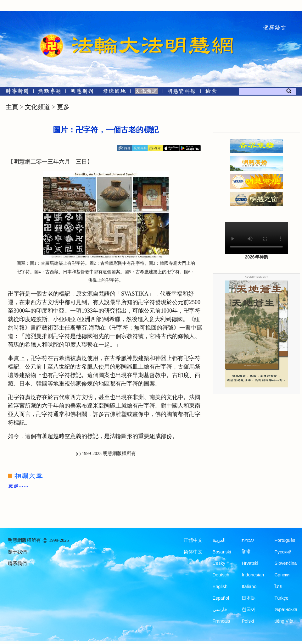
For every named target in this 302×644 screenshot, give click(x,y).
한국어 (249, 609)
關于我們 (17, 552)
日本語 (249, 598)
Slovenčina (285, 563)
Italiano (249, 586)
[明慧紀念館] (182, 92)
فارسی (220, 609)
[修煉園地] (114, 92)
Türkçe (281, 598)
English (220, 586)
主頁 (12, 107)
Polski (248, 621)
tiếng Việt (284, 621)
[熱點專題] (50, 92)
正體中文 (193, 540)
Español (221, 598)
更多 (63, 107)
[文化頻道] (146, 92)
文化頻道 (37, 107)
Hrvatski (250, 563)
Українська (286, 609)
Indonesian (253, 575)
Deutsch (221, 575)
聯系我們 (17, 563)
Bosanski (222, 552)
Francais (221, 621)
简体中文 (193, 552)
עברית (248, 540)
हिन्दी (246, 552)
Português (285, 540)
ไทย (278, 586)
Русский (283, 552)
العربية (219, 540)
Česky (219, 563)
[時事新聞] (15, 92)
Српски (282, 575)
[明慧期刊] (82, 92)
